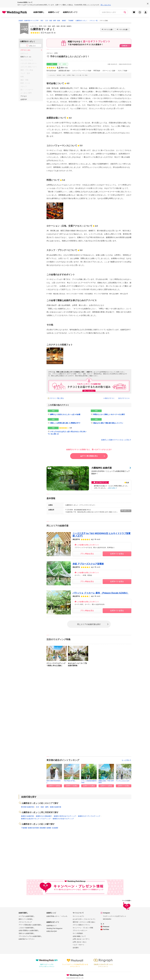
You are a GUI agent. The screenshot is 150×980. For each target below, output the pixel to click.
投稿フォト (26, 57)
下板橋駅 (24, 828)
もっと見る (126, 760)
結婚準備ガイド (52, 926)
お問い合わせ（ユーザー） (81, 939)
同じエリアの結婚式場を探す (89, 624)
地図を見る (126, 511)
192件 (49, 33)
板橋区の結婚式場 (27, 816)
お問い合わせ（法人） (80, 942)
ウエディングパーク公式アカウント (115, 916)
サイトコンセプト (79, 916)
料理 (97, 71)
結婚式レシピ (54, 12)
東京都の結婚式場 (27, 807)
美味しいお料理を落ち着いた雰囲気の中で (65, 423)
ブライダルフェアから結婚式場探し (30, 936)
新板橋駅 (43, 828)
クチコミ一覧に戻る (57, 398)
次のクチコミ (123, 398)
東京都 (63, 26)
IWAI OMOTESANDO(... (54, 782)
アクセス (24, 96)
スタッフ (122, 71)
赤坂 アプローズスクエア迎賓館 (88, 564)
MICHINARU (107, 919)
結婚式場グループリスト (27, 939)
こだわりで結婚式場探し (27, 928)
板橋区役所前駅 (34, 828)
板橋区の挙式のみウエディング (65, 816)
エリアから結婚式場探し (27, 916)
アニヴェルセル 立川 (123, 781)
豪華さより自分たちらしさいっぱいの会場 (65, 414)
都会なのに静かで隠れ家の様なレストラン (108, 423)
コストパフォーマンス (81, 71)
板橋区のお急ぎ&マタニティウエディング (36, 819)
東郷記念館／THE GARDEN (106, 782)
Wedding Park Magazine (54, 928)
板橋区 (69, 26)
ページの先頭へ (127, 905)
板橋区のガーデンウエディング (89, 816)
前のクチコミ (110, 398)
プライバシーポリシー (80, 930)
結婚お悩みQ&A (52, 931)
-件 (54, 33)
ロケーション (109, 71)
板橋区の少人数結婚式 (44, 816)
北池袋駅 (55, 828)
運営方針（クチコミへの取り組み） (84, 922)
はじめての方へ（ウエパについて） (84, 919)
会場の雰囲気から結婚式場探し (29, 930)
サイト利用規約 (78, 933)
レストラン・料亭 (36, 26)
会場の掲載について (79, 936)
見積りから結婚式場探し (27, 933)
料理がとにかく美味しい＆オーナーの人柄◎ (109, 414)
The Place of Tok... (70, 781)
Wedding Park (75, 975)
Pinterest (106, 927)
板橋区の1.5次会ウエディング (63, 819)
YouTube (106, 929)
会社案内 (76, 948)
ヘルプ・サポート (79, 945)
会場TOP (24, 99)
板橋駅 (49, 828)
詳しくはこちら (106, 5)
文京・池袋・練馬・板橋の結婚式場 (48, 807)
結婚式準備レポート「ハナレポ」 (57, 916)
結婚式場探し (39, 12)
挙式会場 (51, 71)
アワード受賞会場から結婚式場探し (30, 925)
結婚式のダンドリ (70, 12)
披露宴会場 (64, 71)
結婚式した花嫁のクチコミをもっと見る (116, 440)
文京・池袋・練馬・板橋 (51, 26)
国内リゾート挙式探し (26, 919)
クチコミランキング (25, 922)
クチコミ (26, 50)
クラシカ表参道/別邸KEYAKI (89, 782)
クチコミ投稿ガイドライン (81, 925)
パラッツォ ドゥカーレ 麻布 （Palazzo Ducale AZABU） (101, 593)
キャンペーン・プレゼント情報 (83, 928)
